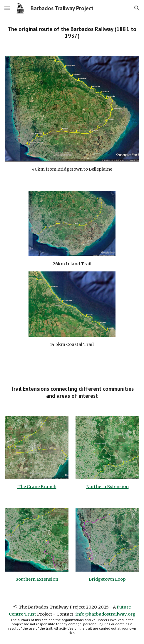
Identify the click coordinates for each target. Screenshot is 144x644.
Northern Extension (107, 487)
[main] (72, 33)
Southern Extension (37, 579)
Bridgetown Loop (107, 579)
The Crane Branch (37, 487)
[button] (7, 8)
